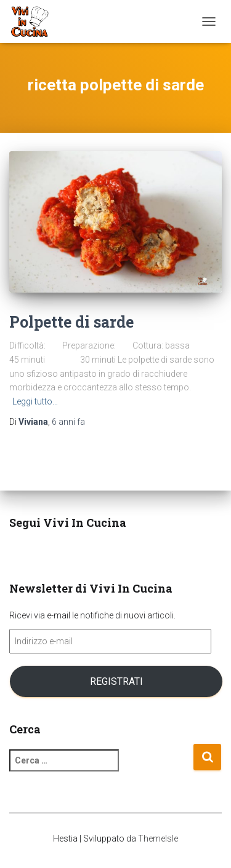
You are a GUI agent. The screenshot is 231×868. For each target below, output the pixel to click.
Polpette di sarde (71, 322)
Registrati (116, 681)
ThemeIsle (158, 838)
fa (68, 422)
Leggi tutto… (35, 401)
